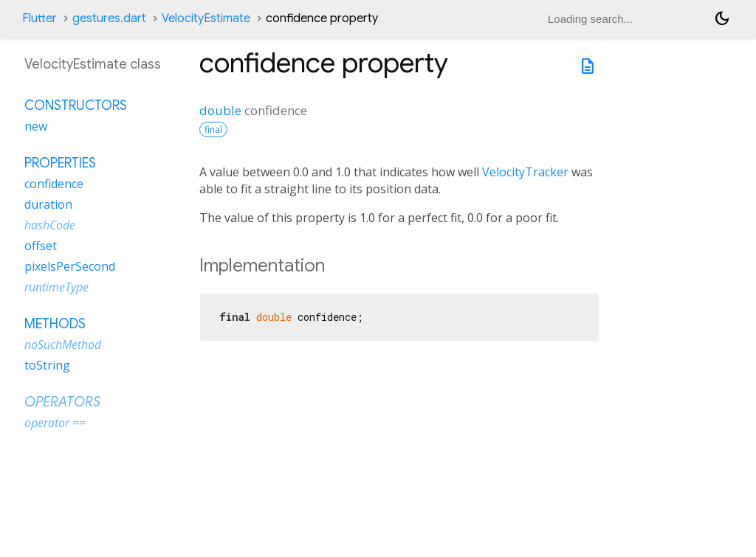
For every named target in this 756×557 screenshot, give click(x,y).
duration (48, 204)
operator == (55, 423)
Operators (62, 402)
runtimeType (56, 287)
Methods (55, 324)
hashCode (50, 225)
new (36, 126)
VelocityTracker (525, 172)
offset (41, 246)
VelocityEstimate (206, 18)
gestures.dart (109, 18)
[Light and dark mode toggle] (722, 18)
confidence (54, 184)
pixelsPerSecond (70, 266)
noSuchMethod (63, 345)
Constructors (76, 105)
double (220, 110)
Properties (60, 163)
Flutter (39, 18)
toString (47, 365)
